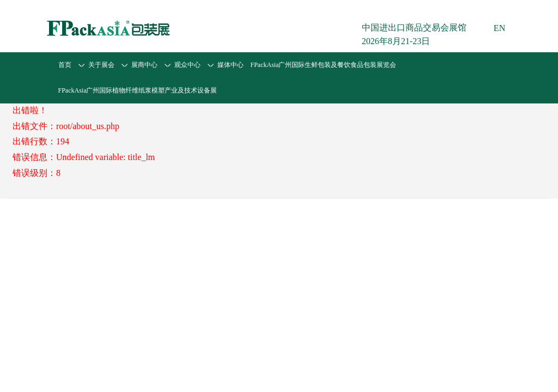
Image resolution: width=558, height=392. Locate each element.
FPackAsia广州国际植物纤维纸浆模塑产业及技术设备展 (138, 90)
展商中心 (144, 65)
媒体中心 (231, 65)
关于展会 (101, 65)
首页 (65, 65)
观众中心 (187, 65)
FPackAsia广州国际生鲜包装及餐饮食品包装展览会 (324, 65)
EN (499, 28)
